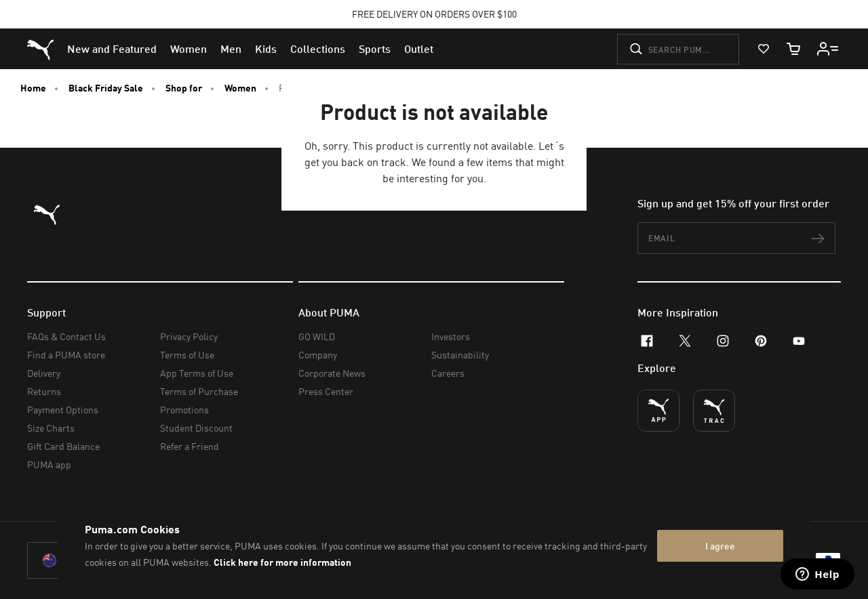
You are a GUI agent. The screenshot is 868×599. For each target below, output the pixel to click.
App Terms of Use (197, 373)
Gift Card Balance (63, 446)
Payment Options (63, 410)
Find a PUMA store (66, 355)
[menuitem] (112, 49)
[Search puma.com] (678, 49)
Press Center (326, 391)
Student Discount (196, 428)
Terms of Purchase (199, 391)
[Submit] (636, 49)
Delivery (44, 373)
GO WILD (317, 336)
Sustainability (460, 355)
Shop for (184, 88)
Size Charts (51, 428)
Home (33, 88)
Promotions (184, 410)
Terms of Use (187, 355)
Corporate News (332, 373)
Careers (448, 373)
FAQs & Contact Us (66, 336)
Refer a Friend (190, 446)
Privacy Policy (189, 336)
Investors (451, 336)
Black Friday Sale (106, 88)
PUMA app (49, 464)
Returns (44, 391)
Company (318, 355)
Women (240, 88)
